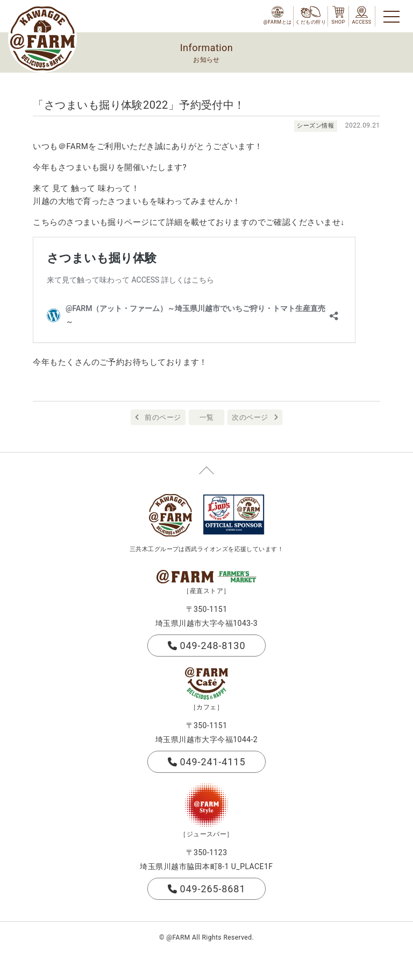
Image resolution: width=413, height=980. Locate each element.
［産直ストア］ (206, 591)
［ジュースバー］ (206, 834)
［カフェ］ (206, 707)
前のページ (163, 417)
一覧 (207, 417)
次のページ (250, 417)
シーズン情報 (315, 126)
